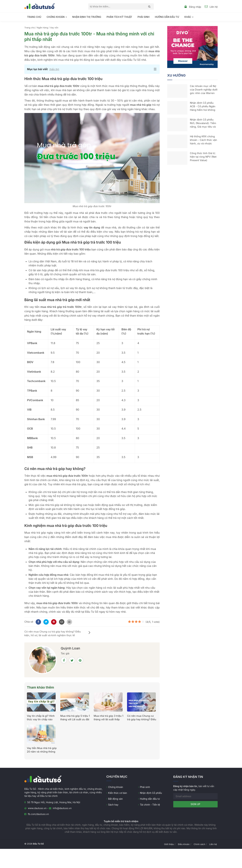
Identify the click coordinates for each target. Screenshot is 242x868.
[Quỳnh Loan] (43, 660)
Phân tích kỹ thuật (119, 17)
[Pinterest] (53, 622)
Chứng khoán (116, 787)
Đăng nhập (195, 7)
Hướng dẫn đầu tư (167, 17)
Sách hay (113, 805)
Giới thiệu (169, 844)
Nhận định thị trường (87, 17)
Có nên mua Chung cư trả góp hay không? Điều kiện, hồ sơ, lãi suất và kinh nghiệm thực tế (57, 634)
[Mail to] (61, 622)
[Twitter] (46, 622)
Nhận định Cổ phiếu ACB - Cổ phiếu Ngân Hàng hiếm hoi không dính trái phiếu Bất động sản (203, 110)
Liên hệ (214, 7)
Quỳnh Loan (70, 648)
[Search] (148, 6)
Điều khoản (184, 844)
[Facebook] (38, 622)
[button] (92, 69)
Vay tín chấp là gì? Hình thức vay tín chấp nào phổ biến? (41, 719)
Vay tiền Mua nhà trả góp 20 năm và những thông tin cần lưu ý (42, 752)
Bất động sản (116, 799)
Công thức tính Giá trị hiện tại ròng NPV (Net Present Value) (203, 157)
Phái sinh (143, 17)
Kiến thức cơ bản (118, 793)
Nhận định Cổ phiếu (151, 793)
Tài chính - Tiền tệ (150, 805)
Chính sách (199, 844)
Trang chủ (34, 17)
